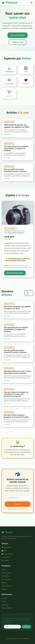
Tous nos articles (18, 35)
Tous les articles (6, 573)
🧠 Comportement (7, 554)
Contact (4, 601)
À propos (4, 589)
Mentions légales (7, 608)
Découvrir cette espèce (15, 273)
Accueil (4, 570)
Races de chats (6, 579)
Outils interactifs (7, 586)
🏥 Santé (4, 551)
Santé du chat (17, 42)
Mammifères (5, 576)
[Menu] (31, 3)
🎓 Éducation (6, 557)
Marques (4, 583)
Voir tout (27, 293)
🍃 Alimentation (6, 547)
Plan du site (5, 605)
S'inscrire (17, 504)
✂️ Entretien (5, 560)
